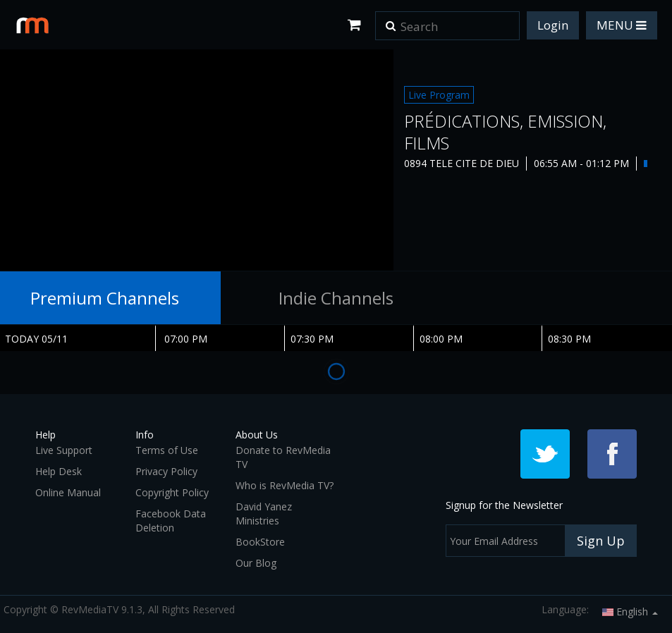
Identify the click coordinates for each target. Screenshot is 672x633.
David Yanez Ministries (264, 514)
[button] (391, 21)
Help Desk (59, 471)
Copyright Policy (172, 492)
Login (553, 25)
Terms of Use (167, 450)
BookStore (260, 542)
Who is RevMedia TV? (285, 485)
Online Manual (68, 492)
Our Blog (256, 563)
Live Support (64, 450)
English (630, 612)
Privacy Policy (166, 471)
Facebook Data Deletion (171, 521)
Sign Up (601, 541)
